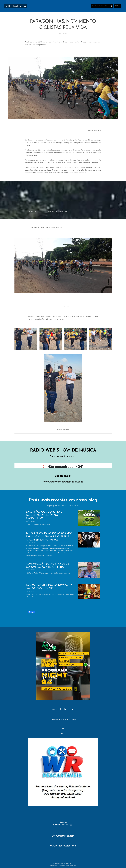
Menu (117, 6)
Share (31, 612)
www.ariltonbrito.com (63, 709)
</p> (63, 465)
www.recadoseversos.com (63, 719)
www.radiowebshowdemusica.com (63, 482)
